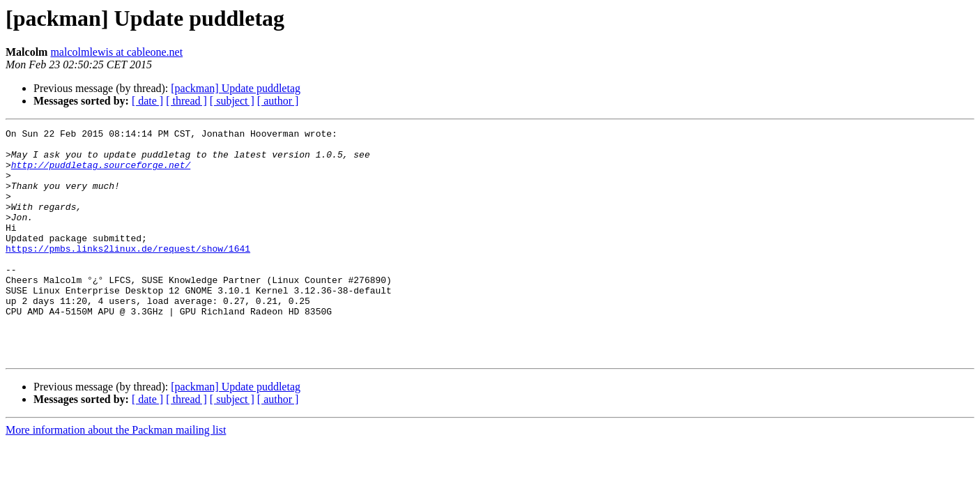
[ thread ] (186, 101)
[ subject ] (232, 101)
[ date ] (147, 101)
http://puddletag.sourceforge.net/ (101, 173)
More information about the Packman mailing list (116, 476)
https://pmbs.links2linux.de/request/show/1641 (128, 273)
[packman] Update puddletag (236, 88)
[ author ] (278, 101)
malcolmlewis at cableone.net (116, 52)
